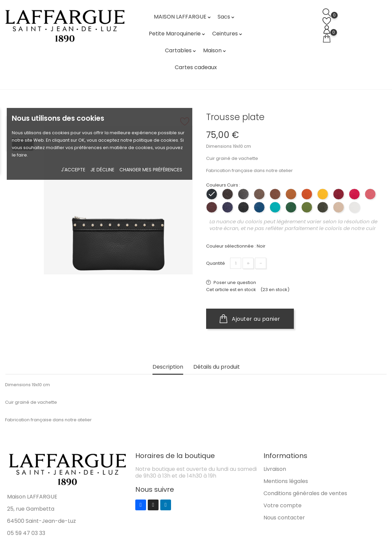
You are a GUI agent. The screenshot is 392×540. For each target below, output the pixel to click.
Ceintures (228, 34)
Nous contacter (284, 518)
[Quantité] (236, 263)
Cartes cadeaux (196, 67)
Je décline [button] (102, 170)
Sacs (227, 17)
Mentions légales (286, 481)
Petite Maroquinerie (177, 34)
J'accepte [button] (73, 170)
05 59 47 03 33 (26, 533)
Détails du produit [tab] (217, 367)
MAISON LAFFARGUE (183, 17)
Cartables (181, 50)
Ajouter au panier (250, 319)
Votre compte (283, 505)
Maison (215, 50)
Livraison (275, 469)
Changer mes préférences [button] (151, 170)
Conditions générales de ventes (305, 493)
